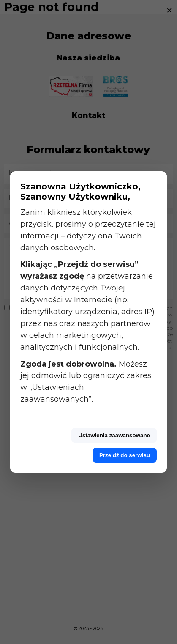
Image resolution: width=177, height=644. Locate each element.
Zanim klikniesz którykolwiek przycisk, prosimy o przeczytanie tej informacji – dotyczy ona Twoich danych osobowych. (88, 230)
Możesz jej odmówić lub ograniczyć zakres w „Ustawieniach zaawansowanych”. (86, 382)
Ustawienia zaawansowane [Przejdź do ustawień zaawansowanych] (114, 435)
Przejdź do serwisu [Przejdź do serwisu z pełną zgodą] (125, 455)
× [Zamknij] (169, 10)
